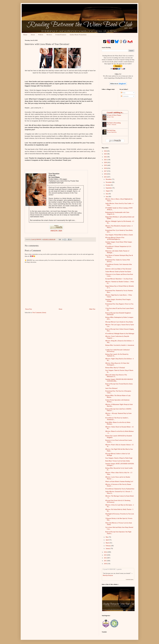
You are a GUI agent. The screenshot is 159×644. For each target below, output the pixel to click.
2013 (106, 555)
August (108, 191)
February (108, 546)
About (33, 35)
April (107, 540)
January (108, 549)
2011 (106, 561)
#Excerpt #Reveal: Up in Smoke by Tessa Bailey (119, 322)
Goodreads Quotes (130, 579)
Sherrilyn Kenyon (108, 575)
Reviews (49, 35)
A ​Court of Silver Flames (114, 115)
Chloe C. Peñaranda (112, 125)
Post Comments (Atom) (39, 313)
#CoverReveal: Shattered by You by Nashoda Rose (120, 489)
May (107, 537)
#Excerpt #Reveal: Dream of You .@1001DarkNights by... (115, 238)
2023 (106, 154)
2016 (106, 174)
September (109, 188)
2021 (106, 160)
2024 (106, 151)
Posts (123, 93)
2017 (106, 171)
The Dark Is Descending (114, 123)
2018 (106, 168)
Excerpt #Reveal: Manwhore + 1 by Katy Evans (119, 279)
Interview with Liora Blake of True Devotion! (118, 269)
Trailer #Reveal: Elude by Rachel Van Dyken (118, 272)
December (109, 179)
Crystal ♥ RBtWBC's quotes (112, 569)
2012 (106, 558)
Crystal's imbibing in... (115, 113)
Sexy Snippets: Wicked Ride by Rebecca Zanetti (119, 235)
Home (25, 35)
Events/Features (61, 35)
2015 (106, 177)
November (109, 182)
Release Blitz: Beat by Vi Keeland (115, 368)
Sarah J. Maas (111, 117)
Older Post (92, 309)
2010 (106, 564)
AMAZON (54, 231)
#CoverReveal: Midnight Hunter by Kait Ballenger (120, 334)
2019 (106, 165)
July (107, 194)
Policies (41, 35)
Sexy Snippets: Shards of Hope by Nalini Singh (119, 458)
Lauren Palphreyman (112, 132)
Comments (125, 96)
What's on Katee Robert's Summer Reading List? (119, 482)
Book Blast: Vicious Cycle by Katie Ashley (118, 461)
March (108, 543)
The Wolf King (111, 130)
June (107, 197)
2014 (106, 552)
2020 (106, 162)
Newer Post (29, 309)
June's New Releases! (111, 388)
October (108, 185)
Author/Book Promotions (78, 35)
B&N (60, 231)
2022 (106, 157)
